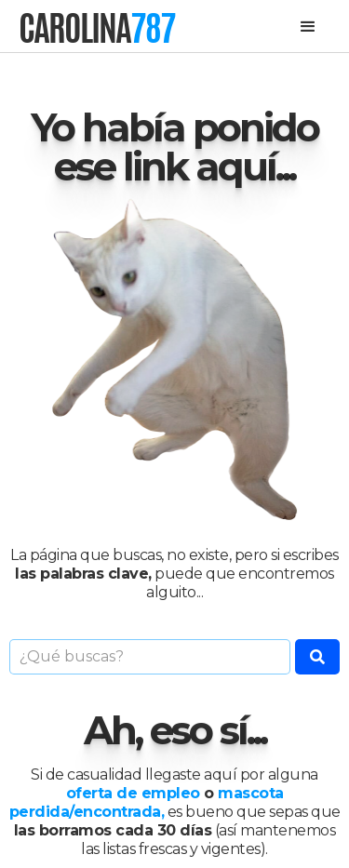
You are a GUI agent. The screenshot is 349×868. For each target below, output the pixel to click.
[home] (97, 27)
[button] (308, 27)
